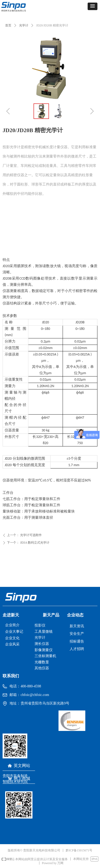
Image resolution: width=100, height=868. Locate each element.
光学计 (24, 25)
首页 (8, 25)
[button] (93, 6)
